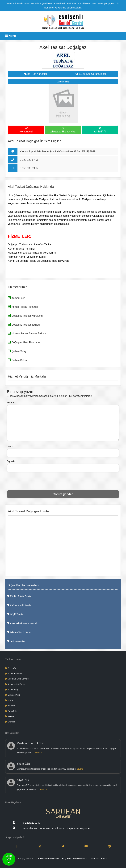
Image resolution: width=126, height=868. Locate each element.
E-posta (12, 461)
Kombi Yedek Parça (15, 684)
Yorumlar (10, 706)
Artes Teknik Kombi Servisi (23, 623)
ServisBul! (9, 859)
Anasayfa (10, 668)
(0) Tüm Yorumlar (35, 74)
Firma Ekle (11, 711)
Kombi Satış (12, 690)
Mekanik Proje (13, 695)
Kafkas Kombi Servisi (21, 605)
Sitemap (10, 722)
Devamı (38, 752)
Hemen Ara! (26, 129)
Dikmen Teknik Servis (21, 632)
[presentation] (63, 481)
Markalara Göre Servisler (17, 679)
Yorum (10, 402)
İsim (10, 446)
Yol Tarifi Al (100, 129)
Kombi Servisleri (13, 674)
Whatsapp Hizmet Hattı (63, 129)
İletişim (10, 716)
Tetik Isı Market (18, 641)
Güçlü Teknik (17, 614)
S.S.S (9, 700)
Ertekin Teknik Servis (21, 596)
